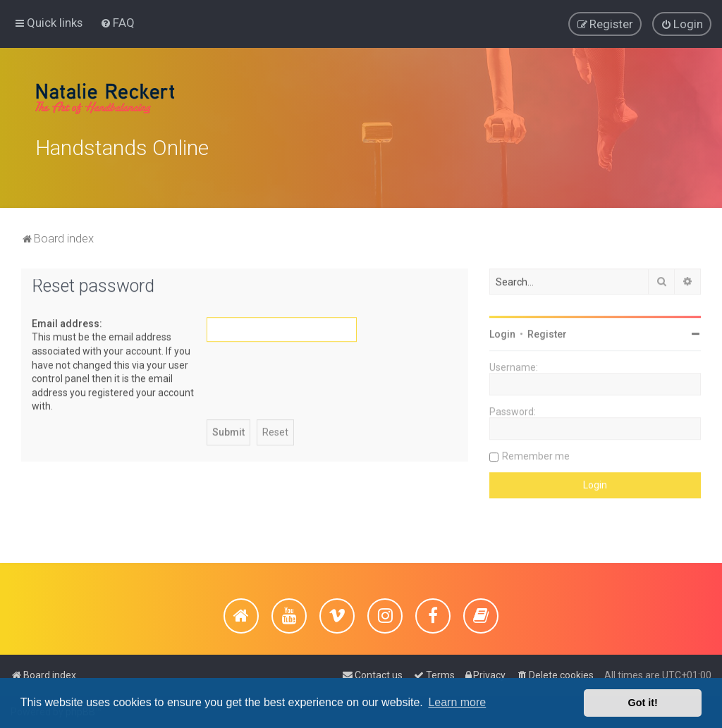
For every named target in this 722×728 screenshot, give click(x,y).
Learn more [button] (457, 702)
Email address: (67, 321)
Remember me (536, 454)
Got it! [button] (643, 703)
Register (547, 332)
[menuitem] (117, 22)
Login (502, 332)
